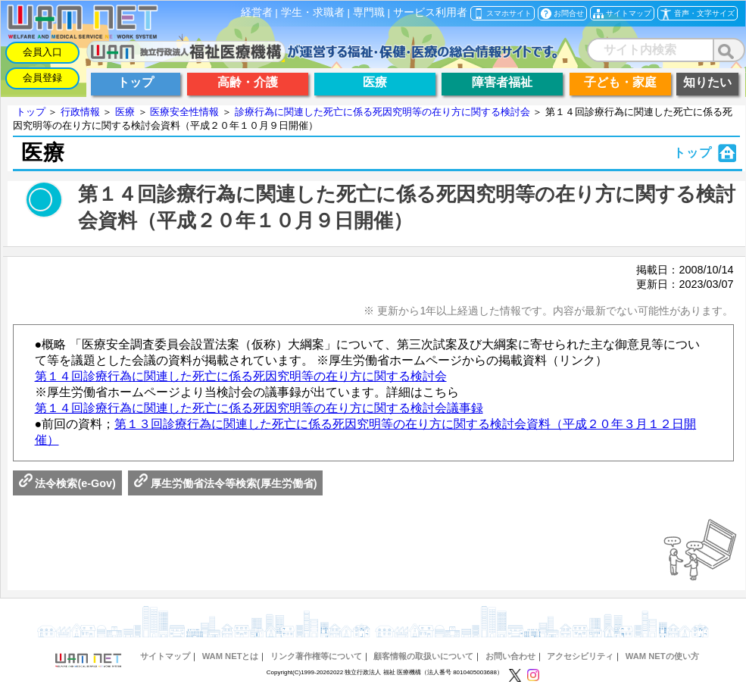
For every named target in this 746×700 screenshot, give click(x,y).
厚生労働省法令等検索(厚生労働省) (226, 483)
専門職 (369, 12)
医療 (125, 112)
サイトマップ (165, 656)
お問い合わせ (510, 656)
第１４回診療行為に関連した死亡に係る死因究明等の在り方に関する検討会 (241, 376)
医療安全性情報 (184, 112)
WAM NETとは (231, 656)
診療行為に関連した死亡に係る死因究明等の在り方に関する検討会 (382, 112)
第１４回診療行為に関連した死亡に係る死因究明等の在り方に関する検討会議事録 (259, 408)
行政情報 (80, 112)
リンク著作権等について (316, 656)
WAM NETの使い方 (662, 656)
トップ (31, 112)
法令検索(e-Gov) (67, 483)
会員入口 (42, 52)
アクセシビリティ (580, 656)
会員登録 (42, 78)
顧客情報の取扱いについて (423, 656)
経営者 (257, 12)
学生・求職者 (313, 12)
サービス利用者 (430, 12)
